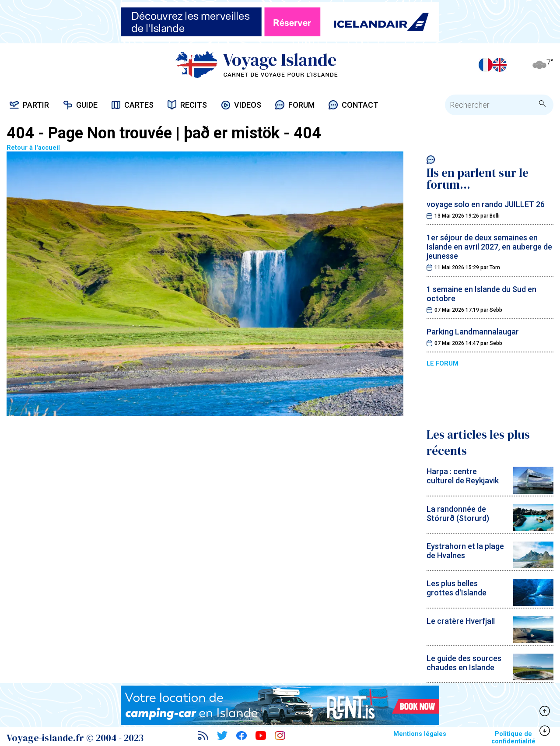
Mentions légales (420, 734)
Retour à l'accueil (205, 281)
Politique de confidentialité (513, 738)
